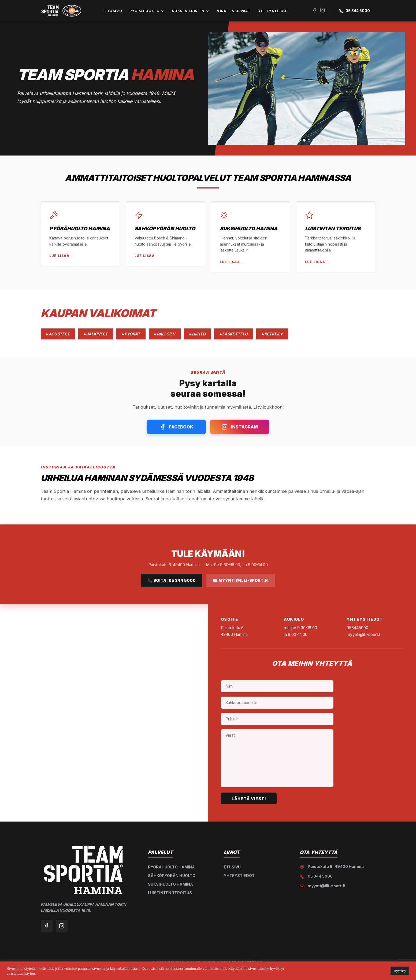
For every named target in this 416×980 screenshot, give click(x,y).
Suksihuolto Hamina (170, 884)
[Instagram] (322, 11)
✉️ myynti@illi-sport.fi (241, 580)
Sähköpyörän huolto (172, 876)
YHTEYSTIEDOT (274, 11)
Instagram (240, 427)
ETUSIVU (113, 11)
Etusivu (232, 867)
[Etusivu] (61, 11)
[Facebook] (314, 11)
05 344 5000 (320, 876)
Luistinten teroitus (170, 893)
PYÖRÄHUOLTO (147, 11)
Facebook (177, 427)
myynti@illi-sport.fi (326, 886)
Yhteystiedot (239, 876)
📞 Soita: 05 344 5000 (172, 580)
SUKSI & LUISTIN (191, 11)
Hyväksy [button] (400, 971)
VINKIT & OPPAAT (234, 11)
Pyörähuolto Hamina (171, 867)
